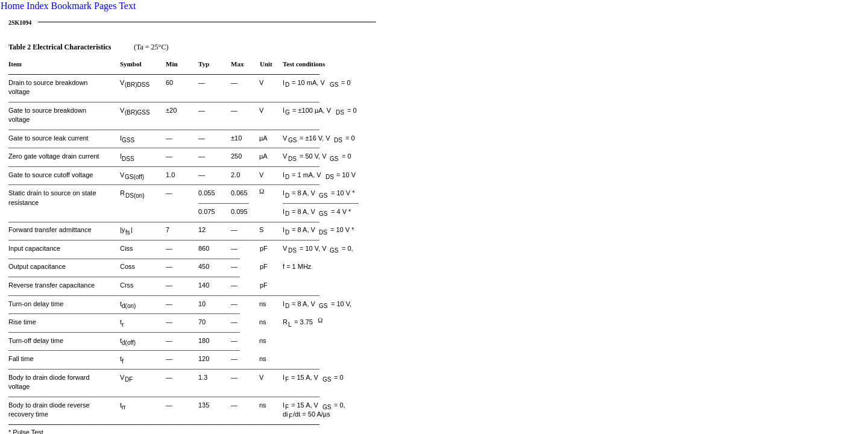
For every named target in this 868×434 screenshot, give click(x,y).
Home (12, 6)
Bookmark (72, 6)
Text (127, 6)
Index (37, 6)
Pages (105, 6)
